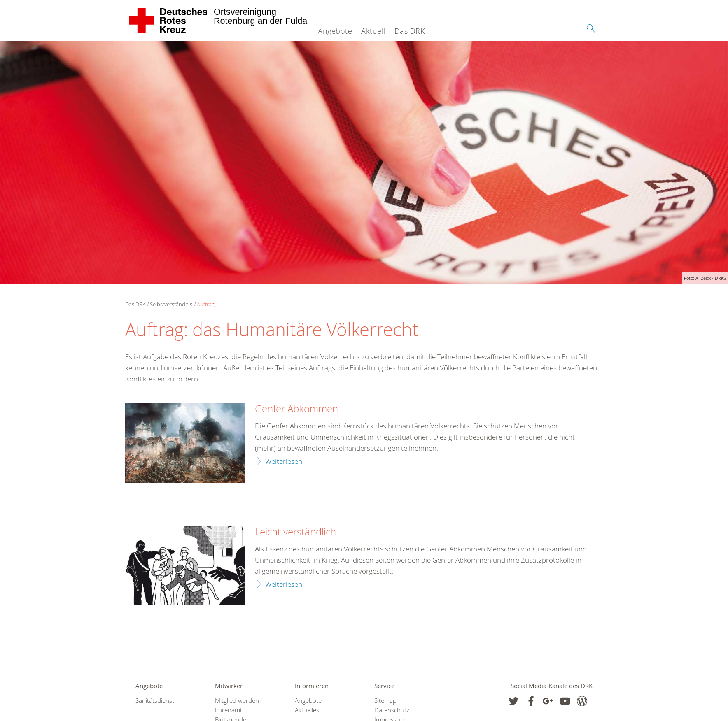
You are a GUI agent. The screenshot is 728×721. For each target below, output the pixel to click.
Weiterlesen (284, 461)
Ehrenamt (229, 710)
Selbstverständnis (171, 304)
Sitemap (385, 701)
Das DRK (410, 31)
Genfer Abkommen (296, 409)
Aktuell (373, 31)
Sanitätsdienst (155, 701)
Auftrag (206, 304)
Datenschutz (392, 710)
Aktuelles (307, 710)
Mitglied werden (237, 701)
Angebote (335, 31)
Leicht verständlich (295, 532)
